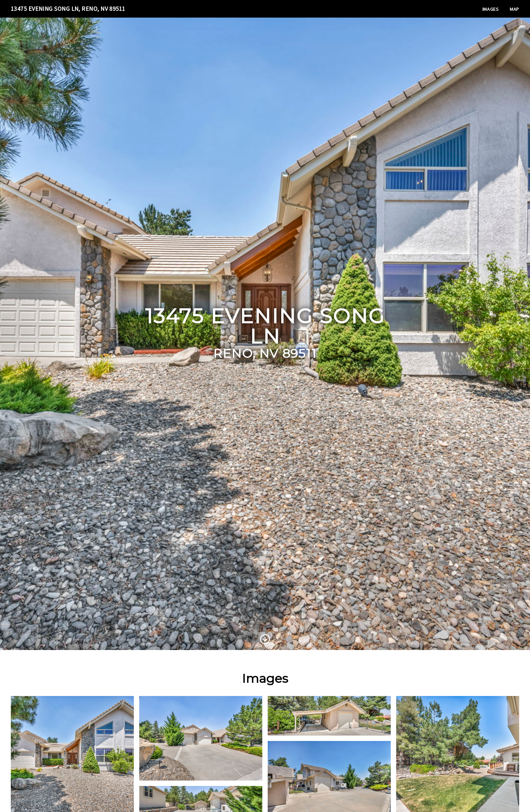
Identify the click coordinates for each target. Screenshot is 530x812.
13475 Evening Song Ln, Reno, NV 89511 (68, 9)
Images (491, 9)
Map (514, 9)
